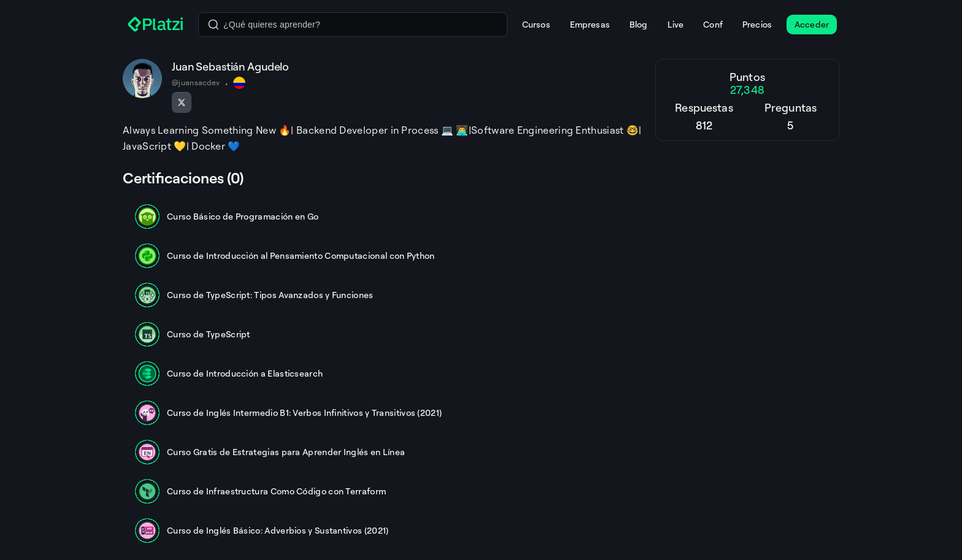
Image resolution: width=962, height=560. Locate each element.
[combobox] (353, 25)
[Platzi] (156, 25)
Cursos (536, 24)
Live (676, 24)
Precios (757, 24)
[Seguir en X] (182, 102)
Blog (639, 24)
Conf (713, 24)
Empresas (590, 24)
